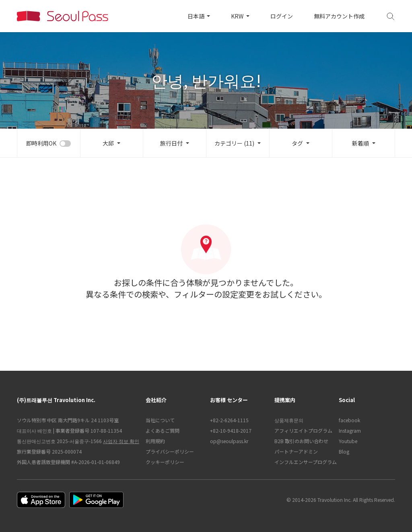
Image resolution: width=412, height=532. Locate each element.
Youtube (348, 441)
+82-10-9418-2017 (231, 430)
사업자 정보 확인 (121, 441)
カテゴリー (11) (234, 143)
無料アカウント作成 (339, 16)
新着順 (360, 143)
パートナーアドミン (296, 451)
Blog (344, 451)
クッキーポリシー (165, 462)
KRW (238, 16)
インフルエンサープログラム (303, 462)
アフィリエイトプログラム (303, 430)
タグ (297, 143)
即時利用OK (41, 143)
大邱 (108, 143)
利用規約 (155, 441)
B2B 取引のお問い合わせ (301, 441)
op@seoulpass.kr (229, 441)
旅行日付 (171, 143)
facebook (349, 420)
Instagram (350, 430)
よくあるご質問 (163, 430)
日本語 (197, 16)
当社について (160, 420)
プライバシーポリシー (170, 451)
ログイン (282, 16)
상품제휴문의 (289, 420)
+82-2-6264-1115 (229, 420)
